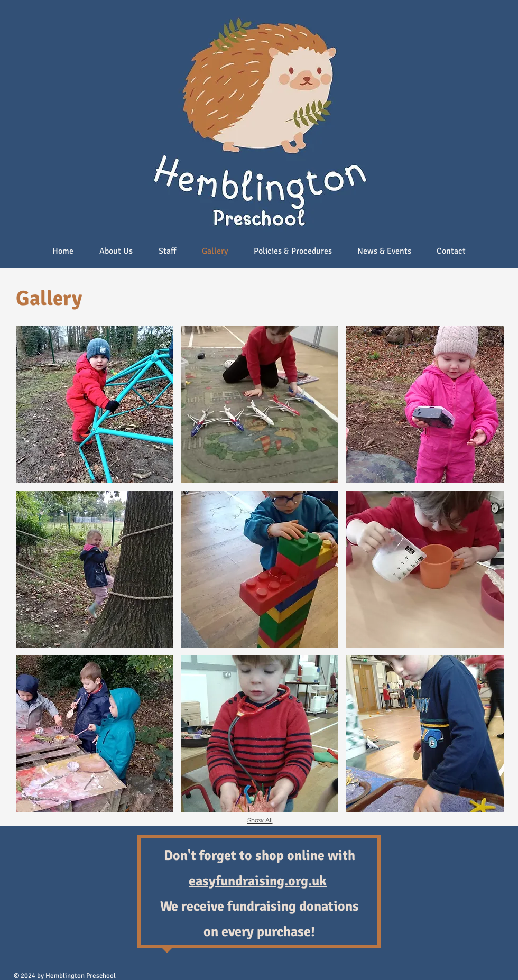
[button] (95, 404)
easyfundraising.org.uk (258, 881)
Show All (260, 820)
